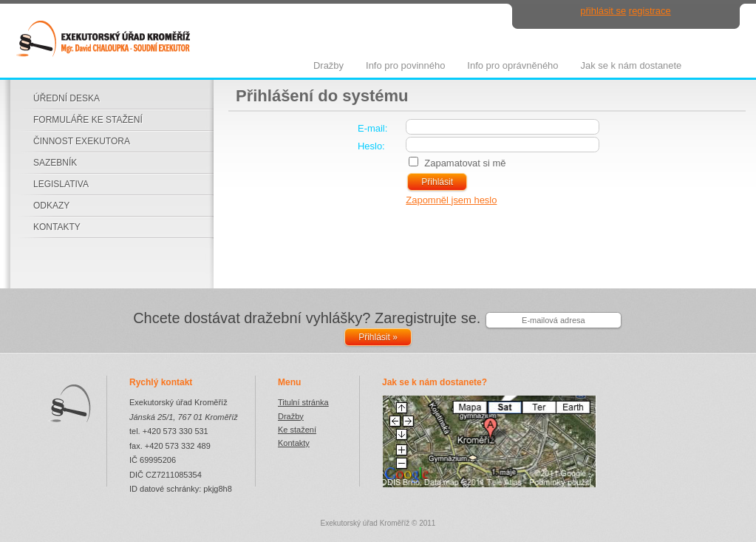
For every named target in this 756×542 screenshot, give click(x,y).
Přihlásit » (378, 337)
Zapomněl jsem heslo (451, 200)
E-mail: (372, 128)
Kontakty (294, 443)
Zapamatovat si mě (465, 163)
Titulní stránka (303, 402)
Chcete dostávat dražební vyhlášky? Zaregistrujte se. (307, 318)
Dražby (291, 416)
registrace (650, 11)
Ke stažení (297, 430)
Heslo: (371, 146)
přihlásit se (603, 11)
